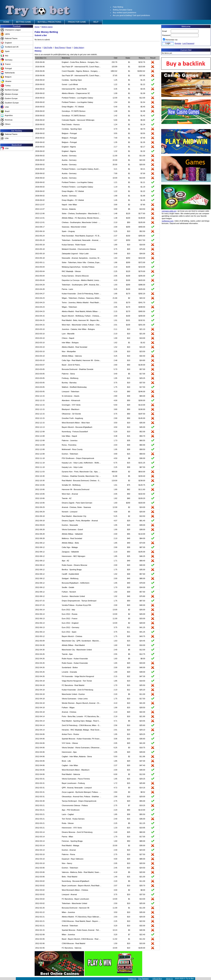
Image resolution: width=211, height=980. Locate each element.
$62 (129, 489)
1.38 (115, 218)
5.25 (115, 231)
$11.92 (142, 939)
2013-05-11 (40, 262)
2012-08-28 (40, 529)
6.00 (115, 774)
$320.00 (142, 503)
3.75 (115, 249)
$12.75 (142, 654)
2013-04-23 (40, 298)
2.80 (115, 396)
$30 (129, 396)
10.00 (115, 178)
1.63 (115, 641)
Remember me (172, 40)
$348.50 (142, 307)
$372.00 (142, 262)
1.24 (115, 124)
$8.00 (143, 659)
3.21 (115, 169)
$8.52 (143, 792)
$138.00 (142, 218)
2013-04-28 (40, 289)
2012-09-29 (40, 507)
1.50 (115, 943)
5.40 (115, 107)
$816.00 (142, 472)
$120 (128, 213)
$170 (128, 294)
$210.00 (142, 267)
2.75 (115, 801)
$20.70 (142, 886)
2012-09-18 (40, 516)
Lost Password (188, 43)
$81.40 (142, 521)
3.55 (115, 133)
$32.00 (142, 926)
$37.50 (142, 383)
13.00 (115, 610)
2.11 (115, 329)
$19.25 (142, 805)
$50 (129, 222)
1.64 (115, 258)
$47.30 (142, 676)
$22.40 (142, 935)
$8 (129, 458)
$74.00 (142, 543)
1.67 (115, 240)
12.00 (115, 98)
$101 (128, 320)
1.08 (115, 111)
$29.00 (142, 797)
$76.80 (142, 596)
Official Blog (157, 979)
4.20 (115, 280)
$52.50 (142, 231)
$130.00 (142, 365)
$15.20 (142, 347)
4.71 (115, 721)
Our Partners (143, 979)
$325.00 (142, 289)
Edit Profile (48, 47)
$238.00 (142, 481)
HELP (96, 22)
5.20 (115, 432)
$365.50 (142, 311)
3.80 (115, 409)
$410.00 (142, 258)
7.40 (115, 138)
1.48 (115, 213)
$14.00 (142, 899)
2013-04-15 (40, 316)
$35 (129, 440)
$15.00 (142, 943)
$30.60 (142, 739)
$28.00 (142, 623)
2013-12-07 (40, 205)
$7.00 (143, 173)
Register (178, 43)
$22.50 (142, 921)
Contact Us (132, 979)
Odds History (79, 47)
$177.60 (142, 213)
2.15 (115, 311)
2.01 (115, 302)
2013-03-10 (40, 329)
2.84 (115, 792)
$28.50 (142, 708)
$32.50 (142, 356)
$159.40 (142, 476)
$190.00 (142, 409)
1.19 (115, 187)
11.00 (115, 156)
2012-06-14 (40, 610)
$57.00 (142, 369)
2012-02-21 (40, 917)
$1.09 (143, 93)
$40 (129, 538)
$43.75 (142, 636)
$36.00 (142, 458)
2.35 (115, 351)
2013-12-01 (40, 218)
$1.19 (143, 187)
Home (37, 27)
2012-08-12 (40, 543)
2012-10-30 (40, 476)
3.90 (115, 205)
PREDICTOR (77, 22)
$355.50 (142, 236)
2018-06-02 (40, 80)
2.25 (115, 271)
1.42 (115, 116)
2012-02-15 (40, 930)
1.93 (115, 285)
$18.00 (142, 245)
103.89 (114, 67)
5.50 (115, 405)
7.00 (115, 173)
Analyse (38, 47)
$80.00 (142, 578)
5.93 (115, 756)
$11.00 (142, 156)
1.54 (115, 102)
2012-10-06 (40, 485)
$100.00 (142, 948)
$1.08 (143, 111)
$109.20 (142, 498)
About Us (169, 979)
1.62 (115, 343)
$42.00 (142, 712)
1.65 (115, 663)
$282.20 (142, 294)
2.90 (115, 418)
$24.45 (142, 641)
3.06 (115, 739)
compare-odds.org (169, 211)
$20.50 (142, 863)
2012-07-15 (40, 601)
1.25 (115, 80)
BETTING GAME (23, 22)
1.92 (115, 574)
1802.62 (114, 71)
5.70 (115, 369)
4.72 (115, 788)
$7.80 (143, 205)
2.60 (115, 365)
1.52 (115, 347)
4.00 (115, 400)
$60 (129, 392)
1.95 (115, 378)
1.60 (115, 503)
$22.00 (142, 160)
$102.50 (142, 494)
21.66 (115, 298)
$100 (128, 218)
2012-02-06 (40, 939)
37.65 (115, 75)
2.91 (115, 730)
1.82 (115, 498)
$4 (129, 930)
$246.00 (142, 392)
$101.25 (142, 463)
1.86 (115, 262)
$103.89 (142, 67)
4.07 (115, 521)
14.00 (115, 623)
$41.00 (142, 703)
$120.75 (142, 485)
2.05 (115, 276)
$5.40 (143, 107)
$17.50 (142, 387)
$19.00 (142, 338)
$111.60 (142, 489)
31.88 (115, 476)
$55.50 (142, 814)
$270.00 (142, 271)
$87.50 (142, 601)
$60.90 (142, 445)
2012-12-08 (40, 432)
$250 (128, 240)
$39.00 (142, 525)
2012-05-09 (40, 641)
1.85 (115, 543)
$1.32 (143, 151)
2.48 (115, 360)
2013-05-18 (40, 245)
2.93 (115, 917)
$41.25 (142, 627)
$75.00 (142, 249)
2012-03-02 (40, 881)
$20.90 (142, 872)
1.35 (115, 142)
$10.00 (142, 178)
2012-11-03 (40, 472)
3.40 (115, 254)
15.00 (115, 845)
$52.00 (142, 432)
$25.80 (142, 783)
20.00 (115, 165)
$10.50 (142, 516)
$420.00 (142, 280)
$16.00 (142, 645)
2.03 (115, 445)
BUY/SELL (49, 22)
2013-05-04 (40, 267)
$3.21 (143, 169)
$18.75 (142, 748)
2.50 (115, 903)
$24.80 (142, 360)
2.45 (115, 868)
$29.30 (142, 917)
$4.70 (143, 129)
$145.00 (142, 418)
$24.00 (142, 507)
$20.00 (142, 165)
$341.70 (142, 302)
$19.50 (142, 209)
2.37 (115, 236)
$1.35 (143, 142)
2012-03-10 (40, 854)
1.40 (115, 877)
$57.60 (142, 574)
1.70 (115, 587)
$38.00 (142, 529)
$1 (129, 62)
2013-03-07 (40, 365)
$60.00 (142, 832)
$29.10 (142, 730)
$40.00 (142, 565)
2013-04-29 (40, 285)
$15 (129, 378)
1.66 (115, 294)
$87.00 (142, 547)
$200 (128, 227)
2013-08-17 (40, 227)
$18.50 (142, 681)
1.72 (115, 783)
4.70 (115, 129)
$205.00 (142, 276)
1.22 (115, 84)
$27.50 (142, 854)
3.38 (115, 436)
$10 (129, 231)
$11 (129, 627)
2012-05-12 (40, 636)
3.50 (115, 423)
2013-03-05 (40, 369)
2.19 (115, 716)
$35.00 (142, 423)
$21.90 (142, 716)
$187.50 (142, 414)
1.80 (115, 245)
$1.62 (143, 343)
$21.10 (142, 329)
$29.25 (142, 378)
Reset (69, 47)
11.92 (115, 939)
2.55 (115, 654)
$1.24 (143, 124)
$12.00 (142, 98)
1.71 (115, 561)
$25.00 (142, 903)
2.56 (115, 725)
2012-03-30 (40, 801)
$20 (129, 249)
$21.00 (142, 334)
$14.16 (142, 788)
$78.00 (142, 583)
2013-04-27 (40, 294)
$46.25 (142, 556)
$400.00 (142, 227)
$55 (129, 534)
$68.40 (142, 561)
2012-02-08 (40, 935)
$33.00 (142, 618)
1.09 (115, 93)
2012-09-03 (40, 525)
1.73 (115, 440)
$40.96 (142, 930)
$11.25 (142, 823)
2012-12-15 (40, 396)
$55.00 (142, 801)
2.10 (115, 222)
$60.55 (142, 440)
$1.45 (143, 200)
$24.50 (142, 868)
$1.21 (143, 182)
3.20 (115, 926)
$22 (129, 676)
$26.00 (142, 610)
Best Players (60, 47)
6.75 (115, 463)
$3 (129, 618)
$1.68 (143, 196)
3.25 (115, 289)
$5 (129, 209)
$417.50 (142, 240)
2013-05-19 (40, 240)
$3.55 (143, 133)
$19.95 (142, 828)
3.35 (115, 89)
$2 (129, 205)
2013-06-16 (40, 231)
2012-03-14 (40, 832)
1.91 (115, 320)
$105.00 (142, 222)
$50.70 (142, 436)
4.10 (115, 392)
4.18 (115, 872)
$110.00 (142, 405)
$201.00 (142, 325)
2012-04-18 (40, 681)
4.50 (115, 427)
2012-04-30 (40, 645)
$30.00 (142, 770)
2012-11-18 (40, 458)
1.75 (115, 387)
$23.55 (142, 721)
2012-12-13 (40, 427)
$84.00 (142, 396)
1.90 (115, 338)
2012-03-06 (40, 868)
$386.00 (142, 285)
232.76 (114, 62)
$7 (129, 805)
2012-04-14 (40, 716)
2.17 (115, 147)
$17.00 (142, 374)
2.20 (115, 694)
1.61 (115, 485)
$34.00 (142, 254)
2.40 (115, 650)
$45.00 (142, 427)
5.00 (115, 120)
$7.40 (143, 138)
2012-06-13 (40, 618)
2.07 (115, 886)
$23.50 (142, 351)
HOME (6, 22)
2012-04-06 (40, 734)
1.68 (115, 196)
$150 (128, 236)
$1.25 (143, 80)
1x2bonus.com (168, 221)
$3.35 (143, 89)
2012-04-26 (40, 654)
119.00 (114, 481)
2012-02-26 (40, 908)
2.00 (115, 227)
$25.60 (142, 725)
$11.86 (142, 756)
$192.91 (142, 320)
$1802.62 (141, 71)
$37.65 (142, 75)
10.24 (115, 930)
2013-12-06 (40, 213)
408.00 (114, 472)
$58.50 (142, 449)
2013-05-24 (40, 236)
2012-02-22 (40, 912)
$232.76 (142, 62)
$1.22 (143, 84)
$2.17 (143, 147)
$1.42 (143, 116)
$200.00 (142, 316)
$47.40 (142, 765)
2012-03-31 (40, 779)
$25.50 (142, 685)
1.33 (115, 828)
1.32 (115, 151)
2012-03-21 (40, 805)
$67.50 (142, 467)
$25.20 (142, 690)
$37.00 (142, 761)
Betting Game (47, 27)
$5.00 (143, 120)
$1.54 (143, 102)
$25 (129, 556)
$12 (129, 690)
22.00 (115, 160)
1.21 (115, 182)
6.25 (115, 748)
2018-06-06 (40, 62)
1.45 (115, 200)
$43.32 (142, 298)
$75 (129, 485)
